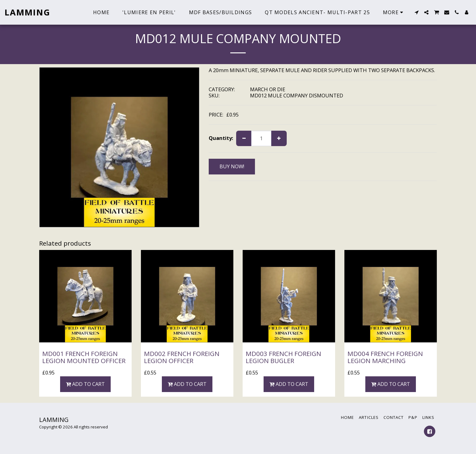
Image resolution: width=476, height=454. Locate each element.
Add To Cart (86, 384)
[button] (416, 12)
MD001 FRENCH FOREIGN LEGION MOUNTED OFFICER (84, 357)
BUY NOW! (232, 166)
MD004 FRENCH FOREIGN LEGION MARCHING (385, 357)
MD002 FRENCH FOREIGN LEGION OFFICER (182, 357)
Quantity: (221, 138)
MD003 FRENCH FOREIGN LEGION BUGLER (283, 357)
